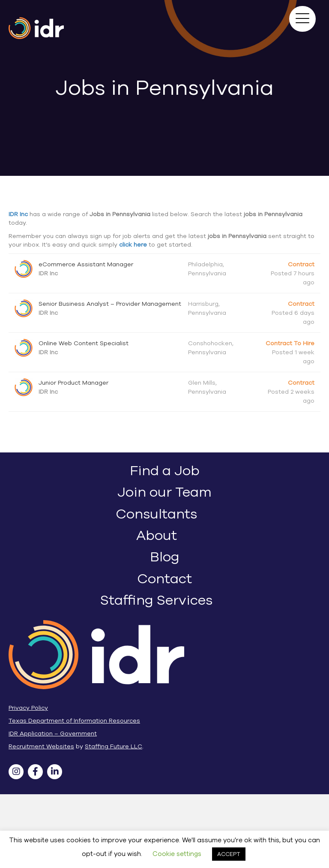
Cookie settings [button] (177, 854)
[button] (302, 19)
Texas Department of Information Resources (74, 721)
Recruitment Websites (41, 746)
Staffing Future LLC (114, 746)
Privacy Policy (28, 708)
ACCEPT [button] (229, 854)
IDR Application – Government (53, 734)
